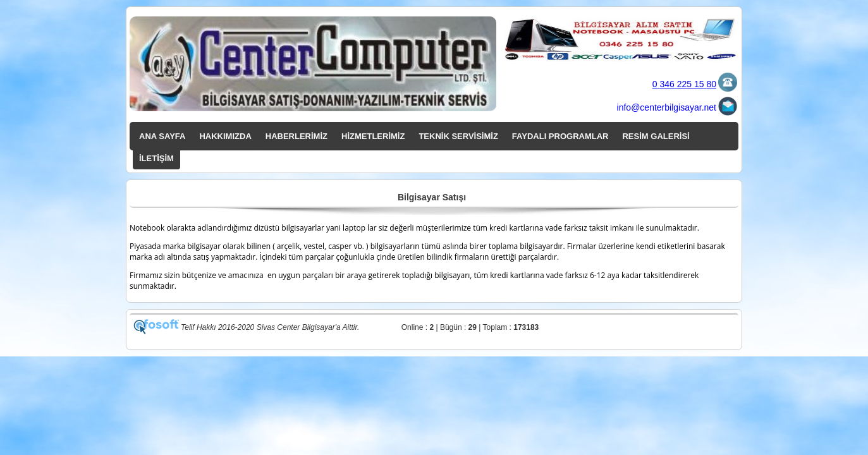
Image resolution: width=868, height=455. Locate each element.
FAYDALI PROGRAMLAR (560, 136)
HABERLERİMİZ (296, 136)
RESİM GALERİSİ (656, 136)
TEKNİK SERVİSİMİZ (458, 136)
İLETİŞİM (156, 158)
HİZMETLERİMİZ (373, 136)
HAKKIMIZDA (225, 136)
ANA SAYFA (162, 136)
